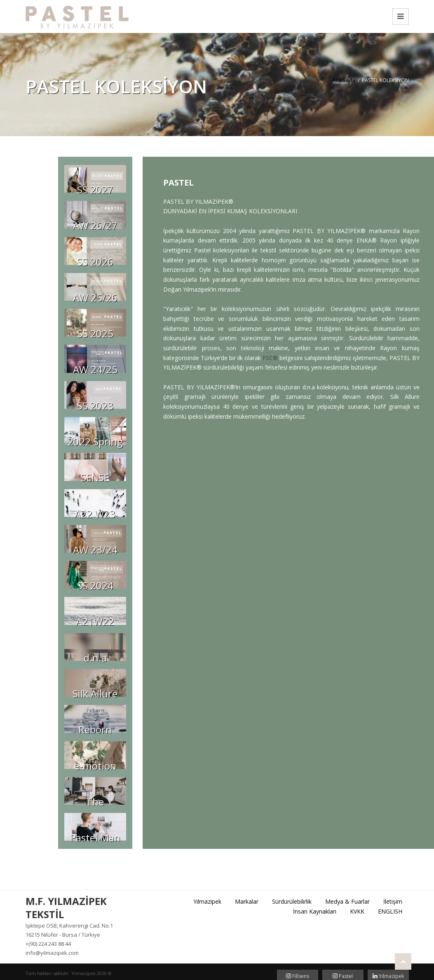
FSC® (270, 358)
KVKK (357, 911)
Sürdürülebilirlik (292, 901)
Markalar (247, 901)
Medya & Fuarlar (347, 901)
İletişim (393, 901)
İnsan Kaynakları (315, 911)
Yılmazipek (207, 901)
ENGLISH (390, 911)
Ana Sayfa (344, 80)
